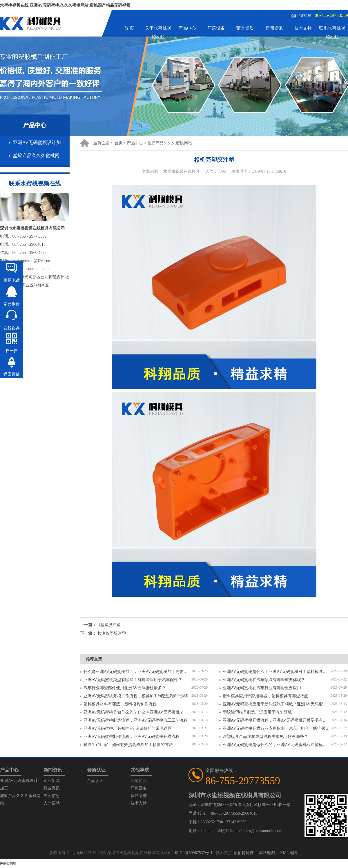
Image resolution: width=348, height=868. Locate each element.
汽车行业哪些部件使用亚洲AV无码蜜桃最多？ (125, 688)
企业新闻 (52, 781)
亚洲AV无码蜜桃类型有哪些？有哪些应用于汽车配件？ (133, 680)
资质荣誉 (139, 796)
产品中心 (187, 28)
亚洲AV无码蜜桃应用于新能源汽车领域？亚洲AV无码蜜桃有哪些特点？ (277, 704)
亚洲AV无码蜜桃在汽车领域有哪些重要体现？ (264, 680)
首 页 (129, 28)
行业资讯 (52, 788)
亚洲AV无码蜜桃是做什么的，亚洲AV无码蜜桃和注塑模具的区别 (277, 745)
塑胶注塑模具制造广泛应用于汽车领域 (257, 712)
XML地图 (288, 853)
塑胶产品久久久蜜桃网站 (170, 143)
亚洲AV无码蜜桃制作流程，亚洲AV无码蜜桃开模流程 (132, 737)
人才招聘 (52, 803)
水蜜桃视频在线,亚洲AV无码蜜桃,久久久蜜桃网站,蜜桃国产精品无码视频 (65, 5)
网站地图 (267, 853)
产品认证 (95, 781)
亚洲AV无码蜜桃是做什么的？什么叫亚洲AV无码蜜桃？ (134, 712)
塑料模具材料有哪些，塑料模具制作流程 (120, 704)
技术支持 (303, 28)
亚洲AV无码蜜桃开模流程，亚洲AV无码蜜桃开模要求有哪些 (277, 720)
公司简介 (139, 781)
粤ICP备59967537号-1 (193, 853)
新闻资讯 (274, 28)
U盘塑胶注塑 (109, 625)
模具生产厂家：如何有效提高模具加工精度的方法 (128, 745)
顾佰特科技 (244, 853)
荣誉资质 (245, 28)
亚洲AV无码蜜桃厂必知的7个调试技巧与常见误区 (128, 728)
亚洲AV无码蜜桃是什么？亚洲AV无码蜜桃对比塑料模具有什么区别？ (277, 672)
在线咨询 (12, 328)
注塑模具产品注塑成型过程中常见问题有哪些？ (265, 737)
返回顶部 (12, 374)
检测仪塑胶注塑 (112, 633)
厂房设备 (216, 28)
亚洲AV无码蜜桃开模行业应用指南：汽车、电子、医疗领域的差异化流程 (277, 728)
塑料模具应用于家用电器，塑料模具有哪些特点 (265, 696)
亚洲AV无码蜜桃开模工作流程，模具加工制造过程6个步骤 (136, 696)
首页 (119, 143)
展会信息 (52, 796)
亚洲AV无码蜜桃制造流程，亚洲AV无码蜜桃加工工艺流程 (136, 720)
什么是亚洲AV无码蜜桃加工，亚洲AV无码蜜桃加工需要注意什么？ (137, 672)
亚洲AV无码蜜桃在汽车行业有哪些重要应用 (262, 688)
